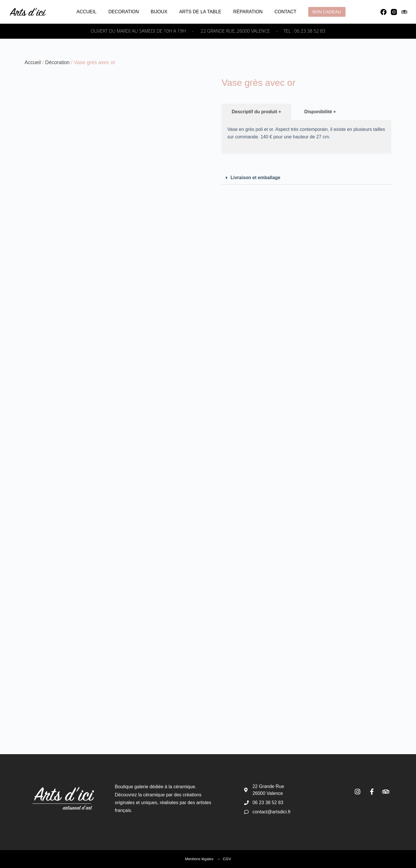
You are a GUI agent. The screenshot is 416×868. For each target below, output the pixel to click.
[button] (307, 178)
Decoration (123, 12)
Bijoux (159, 12)
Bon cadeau (327, 12)
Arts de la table (200, 12)
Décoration (58, 62)
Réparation (248, 12)
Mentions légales (199, 859)
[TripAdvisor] (404, 12)
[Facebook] (383, 12)
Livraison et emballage (256, 178)
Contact (285, 12)
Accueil (87, 12)
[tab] (256, 112)
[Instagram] (394, 12)
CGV (227, 859)
